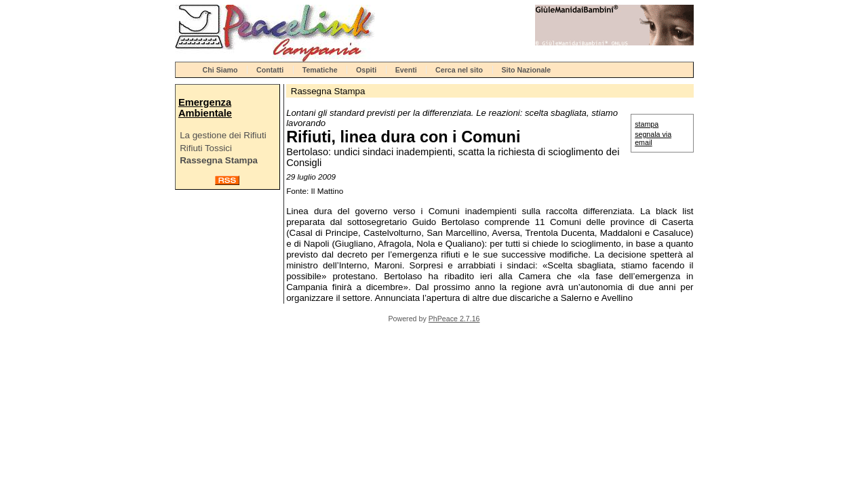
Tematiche (320, 70)
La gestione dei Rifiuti (223, 135)
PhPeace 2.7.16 (454, 319)
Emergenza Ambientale (205, 108)
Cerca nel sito (459, 70)
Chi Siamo (220, 70)
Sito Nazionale (526, 70)
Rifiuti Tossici (206, 148)
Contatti (270, 70)
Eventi (406, 70)
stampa (647, 124)
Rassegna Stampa (219, 160)
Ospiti (366, 70)
